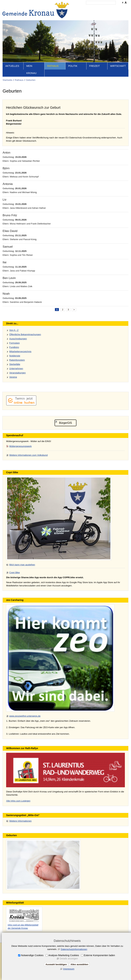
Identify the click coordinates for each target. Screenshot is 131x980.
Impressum (69, 969)
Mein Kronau (31, 70)
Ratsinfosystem (17, 360)
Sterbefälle (15, 364)
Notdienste (15, 356)
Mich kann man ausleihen (22, 565)
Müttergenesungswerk (20, 446)
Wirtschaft (118, 66)
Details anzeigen (69, 959)
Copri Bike (14, 572)
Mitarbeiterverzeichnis (20, 351)
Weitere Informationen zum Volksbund (28, 455)
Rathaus (53, 66)
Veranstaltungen (17, 373)
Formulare (14, 343)
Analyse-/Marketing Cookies (64, 955)
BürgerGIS (65, 423)
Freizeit (94, 66)
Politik (73, 66)
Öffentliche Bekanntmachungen (25, 334)
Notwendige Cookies (32, 955)
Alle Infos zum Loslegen (18, 801)
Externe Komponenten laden (99, 955)
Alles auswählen (79, 964)
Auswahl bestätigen (56, 964)
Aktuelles (12, 66)
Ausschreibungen (18, 339)
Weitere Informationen (20, 821)
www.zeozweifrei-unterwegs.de (25, 716)
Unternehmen (16, 369)
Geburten (31, 80)
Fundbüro (14, 347)
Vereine (13, 377)
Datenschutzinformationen (74, 949)
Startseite (7, 80)
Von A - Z (14, 330)
